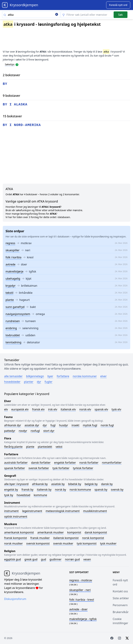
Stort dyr (49, 431)
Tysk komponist (87, 543)
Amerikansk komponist (19, 532)
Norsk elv (85, 409)
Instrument (11, 511)
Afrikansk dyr (13, 425)
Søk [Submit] (120, 15)
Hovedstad (23, 495)
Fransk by (27, 490)
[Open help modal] (17, 64)
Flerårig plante (13, 447)
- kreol (82, 600)
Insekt (75, 425)
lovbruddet (13, 335)
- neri (80, 590)
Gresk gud (31, 559)
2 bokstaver (12, 75)
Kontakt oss (120, 591)
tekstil (9, 293)
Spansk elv (101, 409)
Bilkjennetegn (35, 376)
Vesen (87, 559)
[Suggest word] (118, 5)
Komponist (74, 532)
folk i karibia (14, 257)
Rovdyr (23, 431)
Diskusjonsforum (15, 599)
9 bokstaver (12, 96)
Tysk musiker (108, 543)
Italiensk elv (68, 409)
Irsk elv (53, 409)
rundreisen (13, 321)
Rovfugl (35, 431)
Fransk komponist (15, 538)
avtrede (10, 264)
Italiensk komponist (66, 538)
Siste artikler (121, 598)
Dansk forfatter (41, 463)
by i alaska (15, 104)
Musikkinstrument (95, 511)
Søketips (10, 64)
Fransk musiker (40, 538)
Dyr (39, 382)
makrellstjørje (14, 271)
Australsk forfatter (16, 463)
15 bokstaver (12, 116)
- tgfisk (83, 619)
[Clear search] (57, 15)
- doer (78, 609)
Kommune (40, 495)
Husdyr (64, 425)
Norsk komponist (93, 538)
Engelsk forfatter (65, 463)
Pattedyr (10, 431)
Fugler (49, 382)
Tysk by (9, 495)
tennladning (13, 342)
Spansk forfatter (15, 468)
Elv (6, 409)
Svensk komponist (38, 543)
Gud (43, 559)
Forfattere (63, 376)
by (5, 84)
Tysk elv (116, 409)
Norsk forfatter (89, 463)
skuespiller (13, 250)
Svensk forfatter (39, 468)
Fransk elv (38, 409)
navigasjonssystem (18, 314)
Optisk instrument (16, 516)
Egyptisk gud (13, 559)
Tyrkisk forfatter (83, 468)
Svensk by (117, 490)
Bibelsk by (75, 484)
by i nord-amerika (22, 125)
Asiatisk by (58, 484)
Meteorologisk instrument (63, 511)
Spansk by (101, 490)
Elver (103, 376)
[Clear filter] (87, 15)
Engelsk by (11, 490)
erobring (11, 328)
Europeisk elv (20, 409)
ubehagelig (13, 279)
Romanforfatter (112, 463)
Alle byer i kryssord (16, 484)
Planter (29, 382)
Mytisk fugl (90, 425)
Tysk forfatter (61, 468)
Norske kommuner (85, 376)
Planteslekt (45, 447)
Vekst (59, 447)
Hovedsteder (12, 382)
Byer (50, 376)
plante (10, 300)
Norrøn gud (72, 559)
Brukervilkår (121, 612)
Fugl (53, 425)
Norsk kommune (80, 490)
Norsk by (60, 490)
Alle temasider (13, 376)
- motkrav (81, 580)
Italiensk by (44, 490)
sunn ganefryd (15, 307)
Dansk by (107, 484)
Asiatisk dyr (32, 425)
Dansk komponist (96, 532)
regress (10, 243)
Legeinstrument (32, 511)
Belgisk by (91, 484)
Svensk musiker (63, 543)
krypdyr (11, 286)
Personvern (120, 605)
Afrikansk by (40, 484)
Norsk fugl (107, 425)
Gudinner (56, 559)
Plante (30, 447)
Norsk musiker (13, 543)
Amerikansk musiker (51, 532)
